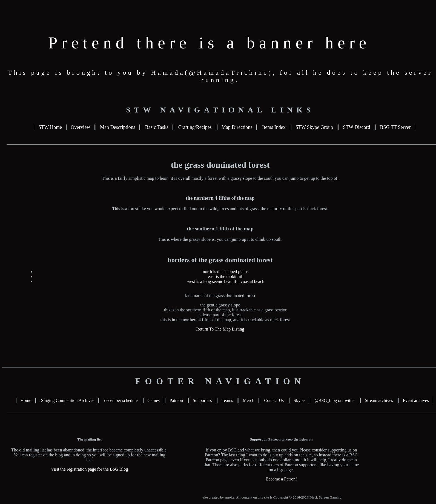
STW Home (50, 127)
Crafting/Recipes (195, 127)
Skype (299, 400)
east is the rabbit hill (226, 276)
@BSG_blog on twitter (335, 400)
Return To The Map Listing (220, 329)
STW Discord (356, 127)
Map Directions (237, 127)
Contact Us (274, 400)
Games (154, 400)
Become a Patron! (281, 479)
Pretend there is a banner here (209, 43)
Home (26, 400)
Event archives (416, 400)
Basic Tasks (157, 127)
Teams (227, 400)
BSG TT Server (395, 127)
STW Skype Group (314, 127)
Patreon (176, 400)
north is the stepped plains (226, 272)
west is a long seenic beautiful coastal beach (226, 281)
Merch (249, 400)
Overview (80, 127)
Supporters (202, 400)
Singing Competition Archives (68, 400)
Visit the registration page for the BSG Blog (89, 469)
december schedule (121, 400)
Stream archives (379, 400)
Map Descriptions (117, 127)
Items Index (274, 127)
